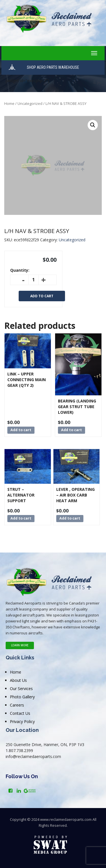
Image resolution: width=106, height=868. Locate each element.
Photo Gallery (22, 697)
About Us (18, 680)
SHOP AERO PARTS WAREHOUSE (53, 67)
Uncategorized (30, 103)
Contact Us (20, 713)
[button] (93, 125)
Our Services (21, 689)
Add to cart (42, 296)
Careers (17, 705)
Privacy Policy (22, 721)
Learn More (20, 645)
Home (9, 103)
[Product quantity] (33, 280)
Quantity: (20, 270)
